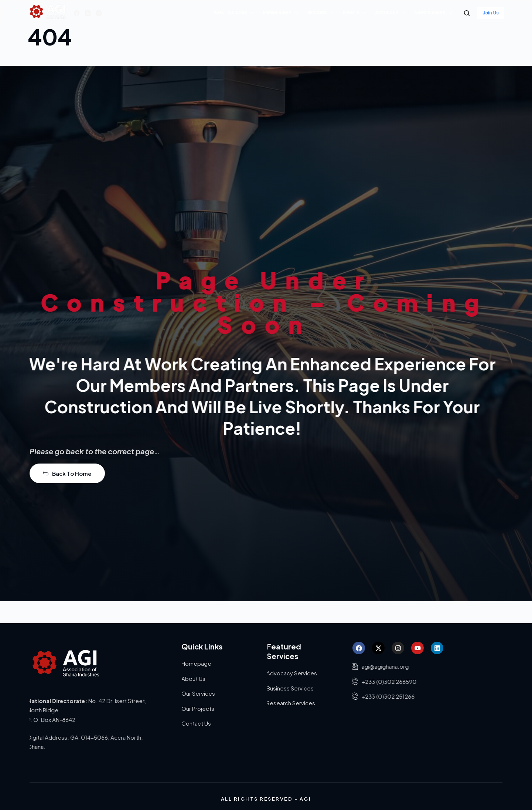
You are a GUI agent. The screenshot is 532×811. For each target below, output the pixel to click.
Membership (282, 13)
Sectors (322, 13)
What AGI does (235, 13)
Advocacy (392, 13)
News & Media (435, 13)
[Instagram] (99, 13)
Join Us (491, 13)
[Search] (467, 13)
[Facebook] (77, 13)
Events (356, 13)
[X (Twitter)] (88, 13)
